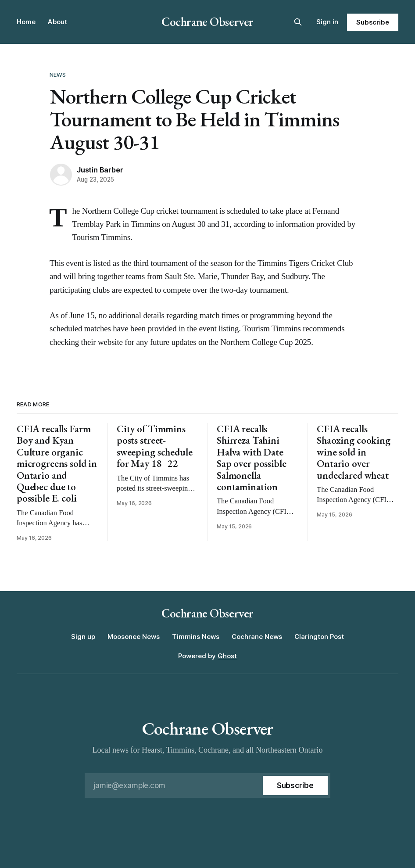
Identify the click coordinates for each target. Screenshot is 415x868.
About (57, 22)
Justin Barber (100, 170)
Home (26, 22)
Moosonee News (134, 637)
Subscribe (373, 22)
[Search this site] (298, 22)
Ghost (227, 656)
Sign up (83, 637)
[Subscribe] (295, 786)
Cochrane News (257, 637)
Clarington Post (319, 637)
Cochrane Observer (207, 22)
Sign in (327, 22)
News (58, 75)
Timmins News (196, 637)
